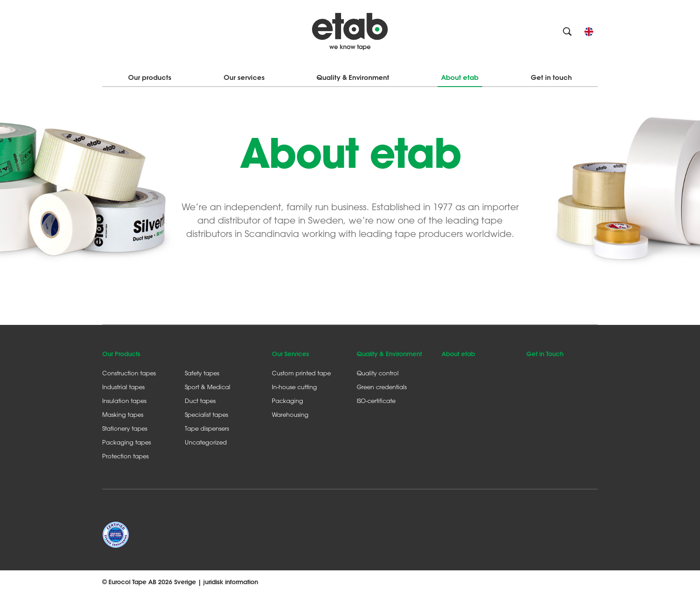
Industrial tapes (123, 387)
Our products (150, 77)
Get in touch (551, 77)
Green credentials (382, 387)
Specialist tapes (206, 414)
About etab (460, 77)
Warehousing (290, 414)
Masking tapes (123, 414)
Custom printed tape (301, 373)
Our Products (121, 354)
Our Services (290, 354)
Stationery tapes (125, 428)
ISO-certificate (376, 401)
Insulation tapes (124, 401)
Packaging (287, 401)
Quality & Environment (353, 77)
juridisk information (231, 582)
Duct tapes (200, 401)
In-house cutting (294, 387)
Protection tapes (125, 456)
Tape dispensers (207, 428)
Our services (244, 77)
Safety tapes (202, 373)
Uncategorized (206, 442)
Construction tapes (129, 373)
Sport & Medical (208, 387)
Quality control (378, 373)
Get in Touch (545, 354)
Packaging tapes (127, 442)
